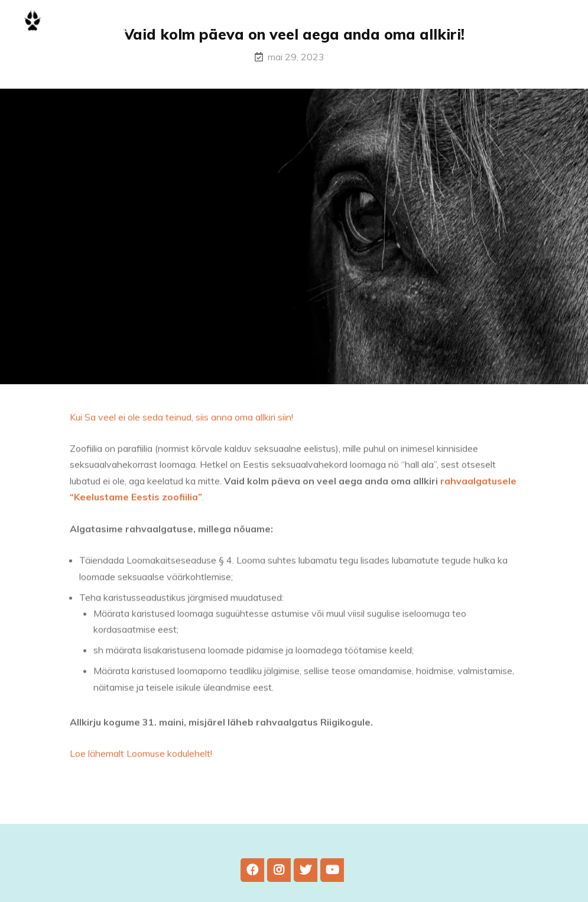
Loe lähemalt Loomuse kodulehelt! (141, 757)
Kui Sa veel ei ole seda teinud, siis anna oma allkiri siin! (181, 420)
